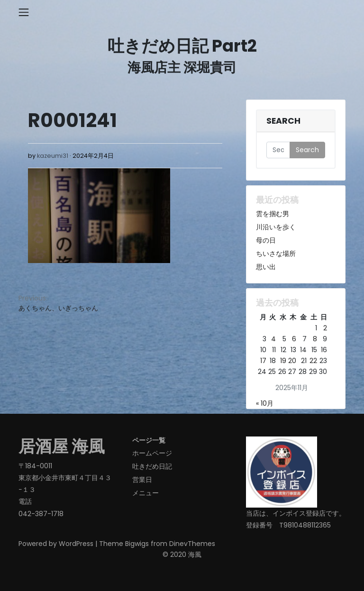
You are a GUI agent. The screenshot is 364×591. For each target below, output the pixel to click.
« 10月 (265, 403)
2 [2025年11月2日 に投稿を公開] (325, 328)
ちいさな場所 (276, 254)
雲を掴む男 (273, 214)
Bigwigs (137, 544)
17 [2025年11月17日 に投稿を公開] (263, 361)
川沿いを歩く (276, 227)
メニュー (146, 493)
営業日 (142, 480)
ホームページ (152, 453)
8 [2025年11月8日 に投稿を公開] (315, 339)
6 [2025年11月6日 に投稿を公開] (294, 339)
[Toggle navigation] (24, 12)
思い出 (266, 267)
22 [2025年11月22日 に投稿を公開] (313, 361)
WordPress (76, 544)
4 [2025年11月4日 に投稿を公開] (273, 339)
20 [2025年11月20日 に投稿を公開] (292, 361)
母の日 (266, 240)
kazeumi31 (53, 156)
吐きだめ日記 (152, 466)
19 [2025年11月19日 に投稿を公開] (283, 361)
